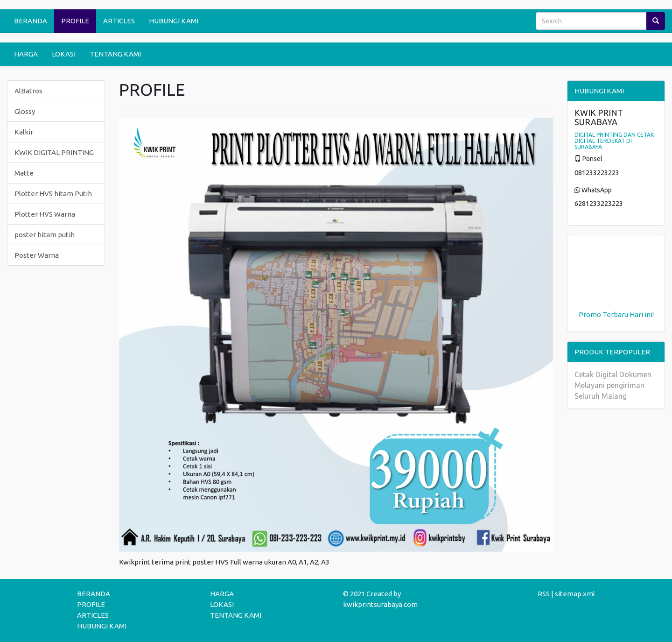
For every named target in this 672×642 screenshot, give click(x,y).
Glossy (25, 111)
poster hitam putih (45, 235)
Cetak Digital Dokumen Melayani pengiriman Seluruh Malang (613, 385)
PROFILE (75, 21)
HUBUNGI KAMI (174, 21)
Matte (24, 173)
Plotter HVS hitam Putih (53, 194)
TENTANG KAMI (115, 54)
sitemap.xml (575, 594)
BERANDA (31, 21)
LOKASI (64, 54)
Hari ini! (642, 314)
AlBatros (28, 91)
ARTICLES (119, 21)
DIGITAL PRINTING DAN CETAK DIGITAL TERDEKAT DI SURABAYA (614, 141)
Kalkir (24, 132)
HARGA (26, 54)
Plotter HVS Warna (45, 214)
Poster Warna (37, 255)
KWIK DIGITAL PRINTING (54, 152)
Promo (590, 314)
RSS (544, 594)
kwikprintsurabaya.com (380, 604)
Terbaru (615, 314)
